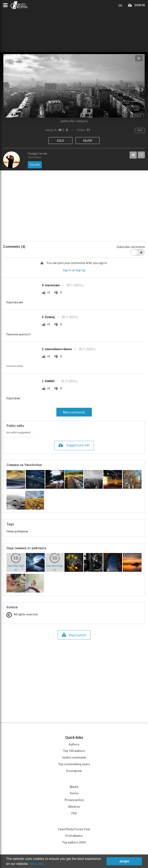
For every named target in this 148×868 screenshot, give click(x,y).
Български (74, 771)
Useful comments (74, 758)
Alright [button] (124, 861)
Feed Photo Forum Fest (74, 829)
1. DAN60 (48, 381)
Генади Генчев (37, 154)
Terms (74, 793)
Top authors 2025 (74, 842)
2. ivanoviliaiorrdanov (57, 349)
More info (37, 864)
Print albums (74, 836)
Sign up (80, 270)
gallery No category (74, 121)
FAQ (74, 813)
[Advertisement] (74, 206)
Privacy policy (74, 800)
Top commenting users (74, 764)
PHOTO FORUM (19, 5)
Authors (74, 744)
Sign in (67, 270)
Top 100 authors (74, 751)
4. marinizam (51, 285)
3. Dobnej (49, 317)
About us (74, 807)
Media (74, 787)
